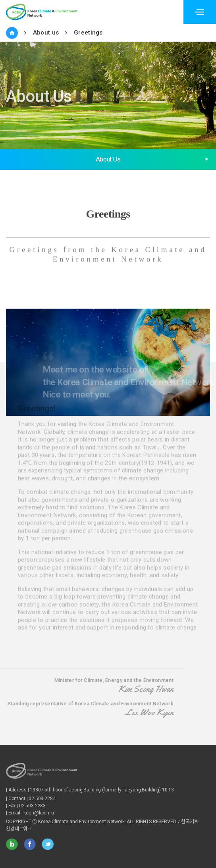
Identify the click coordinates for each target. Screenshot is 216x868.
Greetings (88, 33)
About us (46, 33)
